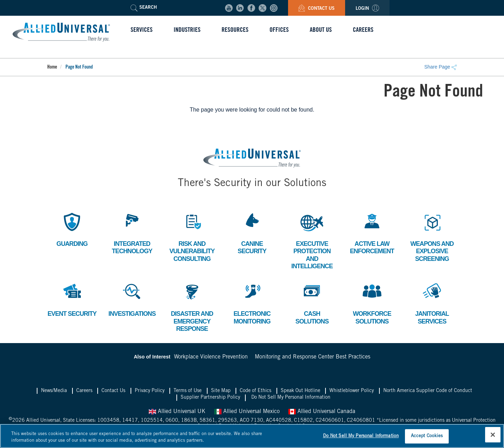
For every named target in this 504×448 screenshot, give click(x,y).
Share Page (440, 67)
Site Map (221, 392)
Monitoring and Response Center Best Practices (313, 358)
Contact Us (317, 9)
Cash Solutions (312, 303)
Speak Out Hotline (300, 392)
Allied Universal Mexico (247, 412)
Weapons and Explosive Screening (432, 236)
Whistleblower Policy (352, 392)
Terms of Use (188, 392)
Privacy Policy (150, 392)
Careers (84, 392)
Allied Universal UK (177, 412)
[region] (252, 436)
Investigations (132, 299)
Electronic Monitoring (252, 303)
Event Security (72, 303)
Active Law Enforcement (372, 233)
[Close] (493, 435)
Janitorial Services (432, 303)
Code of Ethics (255, 392)
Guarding (72, 229)
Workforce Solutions (372, 303)
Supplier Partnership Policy (210, 398)
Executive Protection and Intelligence (312, 240)
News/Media (54, 392)
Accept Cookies (427, 436)
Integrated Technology (132, 233)
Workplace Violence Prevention (211, 358)
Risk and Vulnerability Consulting (192, 236)
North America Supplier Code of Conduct (428, 392)
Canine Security (252, 233)
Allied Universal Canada (322, 412)
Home (52, 67)
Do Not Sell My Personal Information (291, 398)
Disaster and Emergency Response (192, 307)
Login (367, 9)
